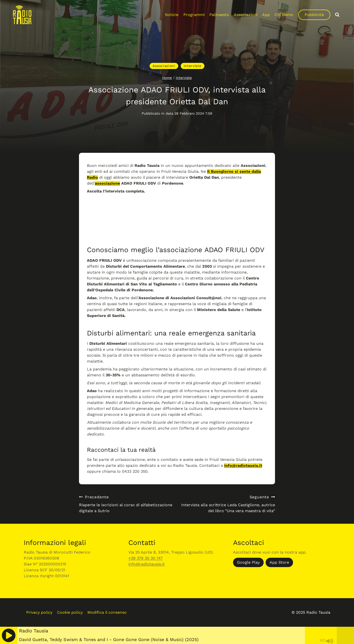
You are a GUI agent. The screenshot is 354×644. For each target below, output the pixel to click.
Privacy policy (39, 612)
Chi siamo (284, 15)
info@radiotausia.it (243, 465)
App (266, 15)
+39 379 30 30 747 (146, 558)
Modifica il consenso (107, 612)
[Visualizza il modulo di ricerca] (337, 15)
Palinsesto (219, 15)
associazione (107, 183)
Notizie (172, 15)
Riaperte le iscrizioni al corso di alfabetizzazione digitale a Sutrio (126, 504)
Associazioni (246, 15)
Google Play (248, 562)
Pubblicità (314, 15)
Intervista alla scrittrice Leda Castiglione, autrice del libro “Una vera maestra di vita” (228, 504)
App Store (279, 562)
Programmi (194, 15)
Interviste (193, 66)
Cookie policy (70, 612)
